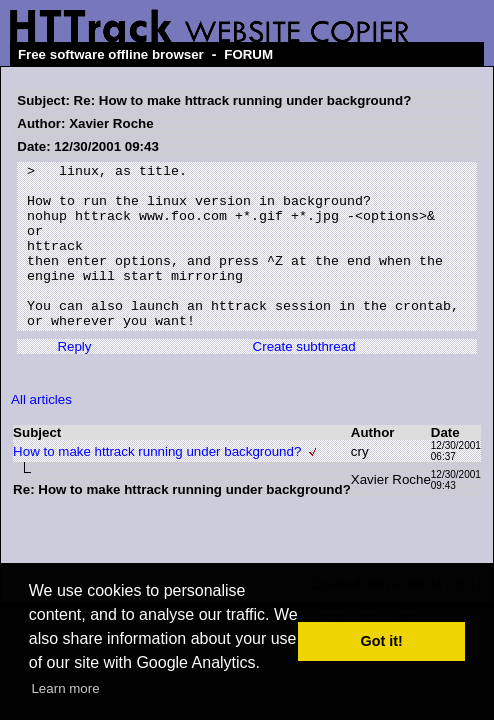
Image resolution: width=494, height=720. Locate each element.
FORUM (248, 54)
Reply (74, 379)
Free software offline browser (111, 54)
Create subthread (304, 379)
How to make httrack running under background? (157, 484)
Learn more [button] (65, 688)
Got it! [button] (382, 641)
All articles (41, 432)
